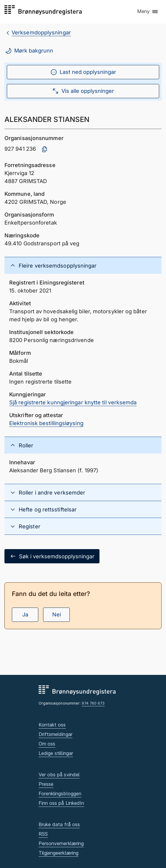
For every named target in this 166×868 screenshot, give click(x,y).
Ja (25, 615)
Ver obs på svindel (59, 775)
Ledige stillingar (56, 753)
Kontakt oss (52, 725)
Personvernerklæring (61, 843)
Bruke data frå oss (59, 824)
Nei (57, 615)
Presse (46, 784)
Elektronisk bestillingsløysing (46, 423)
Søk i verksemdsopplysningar (52, 556)
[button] (148, 12)
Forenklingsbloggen (60, 794)
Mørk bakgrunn (29, 51)
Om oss (47, 744)
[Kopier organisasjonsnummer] (45, 149)
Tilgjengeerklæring (59, 853)
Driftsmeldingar (56, 734)
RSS (43, 834)
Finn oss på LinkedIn (61, 803)
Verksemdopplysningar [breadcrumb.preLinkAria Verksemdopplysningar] (41, 32)
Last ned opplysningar (83, 72)
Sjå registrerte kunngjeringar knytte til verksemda (73, 402)
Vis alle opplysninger (83, 91)
